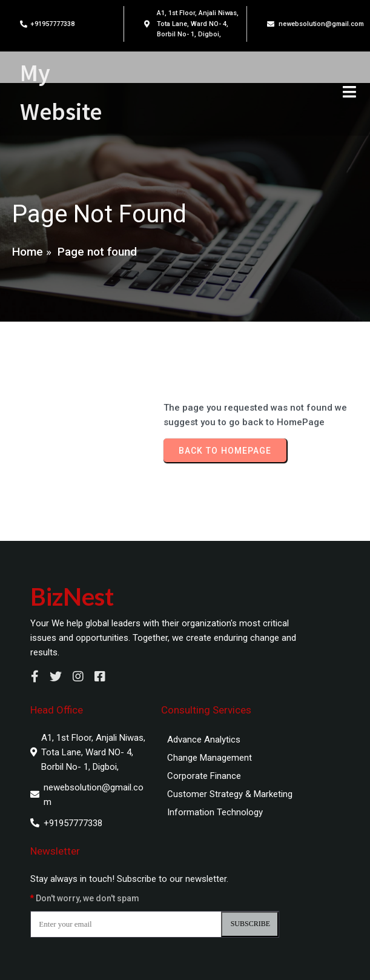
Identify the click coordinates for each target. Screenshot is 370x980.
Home (28, 252)
